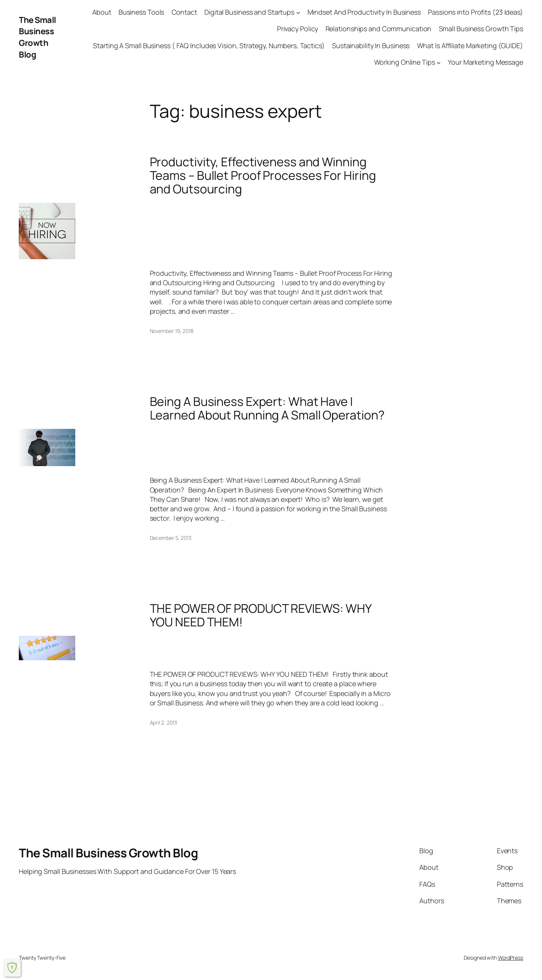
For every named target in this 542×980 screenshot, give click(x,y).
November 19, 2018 (172, 331)
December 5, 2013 (171, 538)
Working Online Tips (405, 62)
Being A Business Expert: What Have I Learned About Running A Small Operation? (267, 408)
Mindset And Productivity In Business (364, 12)
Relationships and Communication (379, 29)
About (102, 12)
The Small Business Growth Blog (37, 37)
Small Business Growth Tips (481, 29)
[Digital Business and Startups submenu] (298, 12)
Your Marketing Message (486, 62)
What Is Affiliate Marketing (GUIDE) (470, 46)
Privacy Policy (298, 29)
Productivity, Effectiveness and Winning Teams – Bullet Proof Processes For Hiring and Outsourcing (263, 175)
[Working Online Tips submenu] (439, 62)
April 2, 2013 (164, 722)
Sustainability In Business (371, 46)
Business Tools (142, 12)
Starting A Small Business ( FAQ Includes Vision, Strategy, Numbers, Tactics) (209, 46)
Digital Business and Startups (249, 12)
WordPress (511, 958)
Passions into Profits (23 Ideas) (476, 12)
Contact (184, 12)
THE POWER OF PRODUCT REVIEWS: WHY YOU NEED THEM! (261, 615)
